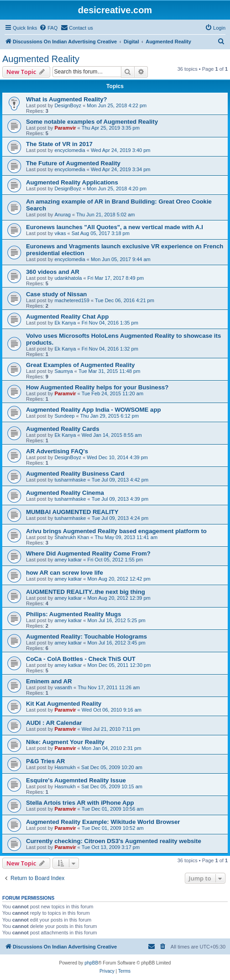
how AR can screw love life (65, 573)
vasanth (63, 687)
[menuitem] (48, 28)
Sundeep (64, 416)
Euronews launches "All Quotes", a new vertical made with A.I (115, 227)
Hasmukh (65, 767)
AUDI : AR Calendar (54, 723)
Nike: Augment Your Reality (65, 742)
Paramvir (65, 128)
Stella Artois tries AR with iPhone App (80, 803)
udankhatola (68, 278)
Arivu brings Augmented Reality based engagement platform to (116, 531)
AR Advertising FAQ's (57, 451)
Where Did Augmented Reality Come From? (88, 553)
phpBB (91, 963)
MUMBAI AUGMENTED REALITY (72, 512)
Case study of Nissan (56, 294)
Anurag (62, 215)
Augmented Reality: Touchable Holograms (86, 637)
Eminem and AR (49, 681)
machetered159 (72, 300)
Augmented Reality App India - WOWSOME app (94, 410)
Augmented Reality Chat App (67, 317)
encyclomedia (70, 150)
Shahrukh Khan (72, 537)
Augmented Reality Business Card (75, 474)
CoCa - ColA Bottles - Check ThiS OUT (81, 659)
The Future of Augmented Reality (73, 163)
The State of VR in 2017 (59, 144)
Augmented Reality (41, 59)
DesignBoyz (68, 105)
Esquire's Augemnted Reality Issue (76, 780)
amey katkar (68, 560)
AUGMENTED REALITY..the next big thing (86, 592)
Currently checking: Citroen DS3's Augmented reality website (114, 841)
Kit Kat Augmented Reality (64, 704)
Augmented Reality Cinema (65, 493)
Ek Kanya (65, 323)
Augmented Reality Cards (63, 429)
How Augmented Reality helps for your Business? (97, 387)
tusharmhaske (70, 480)
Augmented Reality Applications (72, 182)
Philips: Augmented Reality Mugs (73, 614)
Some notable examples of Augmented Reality (92, 122)
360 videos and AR (53, 272)
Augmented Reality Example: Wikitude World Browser (103, 822)
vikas (60, 233)
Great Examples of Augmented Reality (80, 365)
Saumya (63, 371)
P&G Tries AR (45, 761)
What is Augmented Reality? (67, 99)
